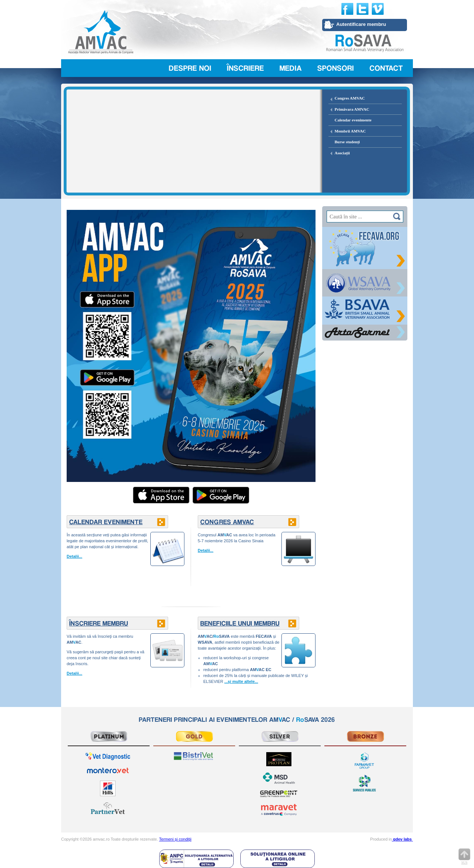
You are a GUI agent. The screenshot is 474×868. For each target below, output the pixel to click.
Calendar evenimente (353, 120)
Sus (464, 856)
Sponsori (336, 68)
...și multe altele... (241, 681)
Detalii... (74, 556)
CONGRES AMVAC (227, 522)
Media (291, 68)
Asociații (342, 153)
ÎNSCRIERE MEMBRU (99, 623)
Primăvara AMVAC (352, 109)
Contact (386, 68)
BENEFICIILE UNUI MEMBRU (240, 623)
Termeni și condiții (175, 839)
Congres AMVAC (350, 98)
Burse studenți (347, 142)
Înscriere (246, 68)
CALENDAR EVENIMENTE (106, 522)
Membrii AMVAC (350, 131)
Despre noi (190, 68)
